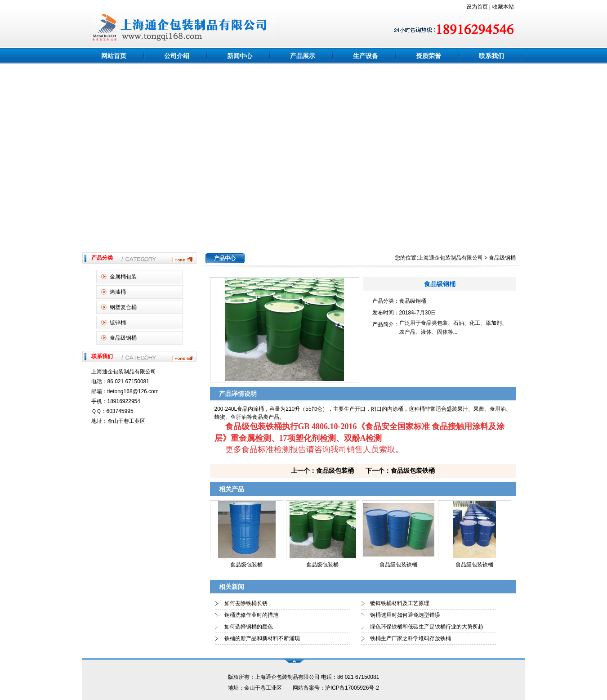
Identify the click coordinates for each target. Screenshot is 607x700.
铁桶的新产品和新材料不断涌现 (262, 638)
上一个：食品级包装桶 (322, 471)
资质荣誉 (428, 56)
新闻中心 (240, 56)
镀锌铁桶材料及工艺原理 (400, 603)
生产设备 (366, 56)
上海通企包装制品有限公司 (451, 258)
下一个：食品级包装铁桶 (400, 471)
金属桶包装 (123, 277)
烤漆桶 (118, 292)
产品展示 (303, 56)
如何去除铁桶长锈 (246, 603)
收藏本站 (503, 7)
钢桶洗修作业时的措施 (251, 615)
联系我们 (491, 56)
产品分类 (102, 258)
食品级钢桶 (123, 338)
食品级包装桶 (246, 565)
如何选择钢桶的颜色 (249, 627)
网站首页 (114, 56)
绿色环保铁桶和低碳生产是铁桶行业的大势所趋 (427, 627)
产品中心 (225, 258)
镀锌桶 (118, 323)
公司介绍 (177, 56)
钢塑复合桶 (123, 307)
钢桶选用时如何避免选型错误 (405, 615)
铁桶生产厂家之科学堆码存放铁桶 (411, 638)
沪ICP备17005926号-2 (352, 688)
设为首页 (477, 7)
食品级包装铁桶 (398, 565)
